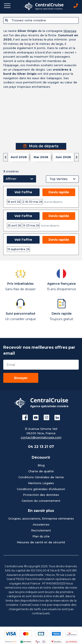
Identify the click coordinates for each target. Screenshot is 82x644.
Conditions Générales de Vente (41, 477)
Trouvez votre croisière (25, 20)
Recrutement (41, 530)
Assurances (41, 524)
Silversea (70, 31)
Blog (41, 465)
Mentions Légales (41, 483)
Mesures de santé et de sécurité (41, 542)
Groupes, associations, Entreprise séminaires (41, 518)
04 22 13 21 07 (41, 447)
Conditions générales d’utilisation (41, 489)
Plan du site (41, 536)
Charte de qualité (41, 471)
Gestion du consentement (41, 501)
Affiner (11, 179)
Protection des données (41, 495)
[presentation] (5, 157)
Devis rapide (59, 192)
